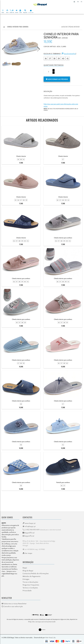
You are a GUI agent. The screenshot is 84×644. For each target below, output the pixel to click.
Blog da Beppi (28, 571)
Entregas (26, 579)
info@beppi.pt (29, 526)
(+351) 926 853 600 (42, 529)
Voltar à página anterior (71, 27)
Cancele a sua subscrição (12, 606)
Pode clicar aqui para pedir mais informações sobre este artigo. (61, 105)
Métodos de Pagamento (32, 576)
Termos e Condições (30, 588)
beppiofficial (28, 536)
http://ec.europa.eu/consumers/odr (42, 621)
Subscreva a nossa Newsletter (14, 603)
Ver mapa (27, 553)
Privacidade (27, 590)
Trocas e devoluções (30, 582)
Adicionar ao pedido (57, 79)
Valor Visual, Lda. (50, 637)
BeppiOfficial (29, 533)
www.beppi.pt (29, 523)
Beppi (25, 568)
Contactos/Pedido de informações (36, 573)
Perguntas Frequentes (31, 585)
